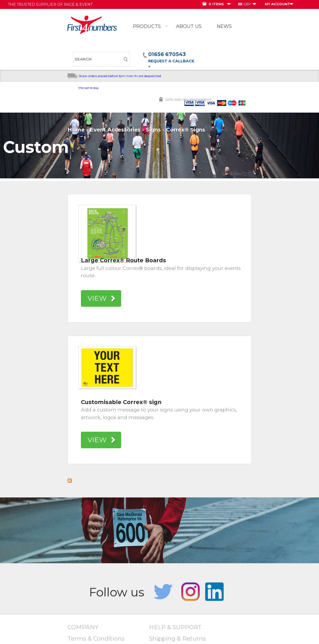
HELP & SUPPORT (175, 627)
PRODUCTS (147, 26)
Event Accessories (115, 130)
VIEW (97, 298)
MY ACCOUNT (277, 4)
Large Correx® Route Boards (124, 260)
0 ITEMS (216, 4)
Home (76, 130)
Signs (153, 130)
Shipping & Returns (177, 639)
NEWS (224, 26)
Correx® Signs (186, 130)
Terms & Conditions (96, 639)
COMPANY (83, 627)
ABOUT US (189, 26)
